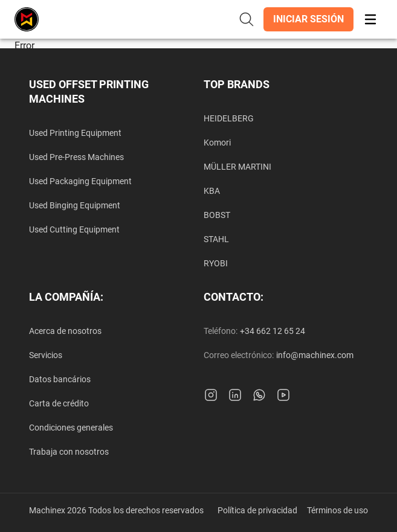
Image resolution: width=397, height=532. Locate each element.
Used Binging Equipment (75, 205)
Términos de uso (337, 510)
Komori (217, 143)
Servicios (46, 355)
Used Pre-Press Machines (76, 157)
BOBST (217, 215)
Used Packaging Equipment (80, 181)
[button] (308, 19)
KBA (212, 191)
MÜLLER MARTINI (237, 167)
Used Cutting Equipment (74, 229)
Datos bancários (60, 379)
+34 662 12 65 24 (273, 331)
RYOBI (216, 263)
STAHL (216, 239)
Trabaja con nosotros (69, 452)
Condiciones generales (71, 428)
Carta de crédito (59, 403)
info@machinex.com (315, 355)
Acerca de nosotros (65, 331)
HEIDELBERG (229, 118)
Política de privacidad (257, 510)
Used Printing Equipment (75, 133)
